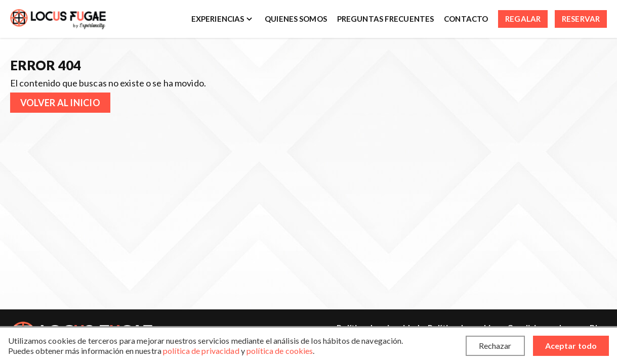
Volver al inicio (60, 103)
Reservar (581, 19)
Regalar (523, 19)
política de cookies (280, 351)
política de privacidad (201, 351)
